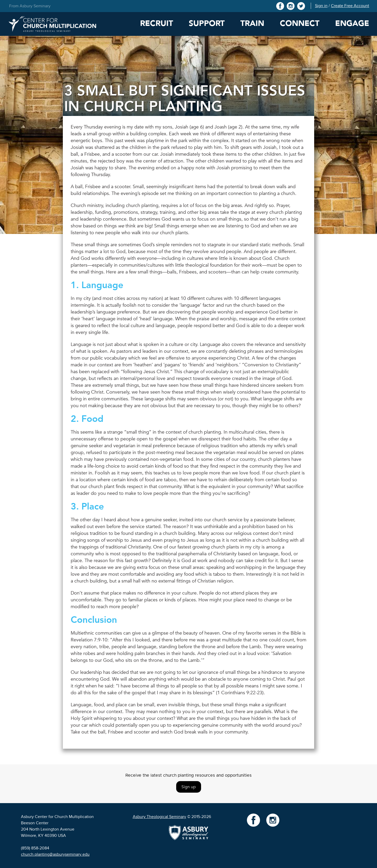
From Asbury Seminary (30, 6)
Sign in (321, 6)
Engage (352, 23)
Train (252, 23)
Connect (300, 23)
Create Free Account (350, 6)
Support (207, 23)
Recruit (157, 23)
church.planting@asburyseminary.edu (55, 854)
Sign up (189, 787)
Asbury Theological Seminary (159, 817)
